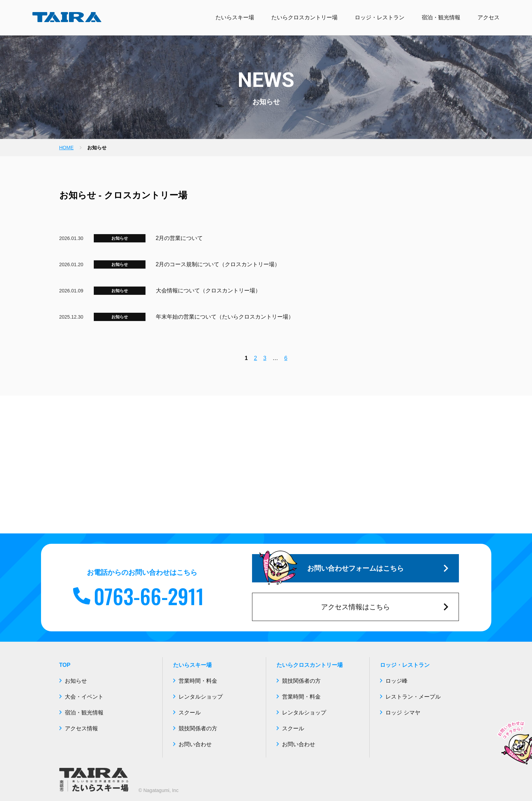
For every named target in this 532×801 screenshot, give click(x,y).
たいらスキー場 (235, 17)
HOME (67, 148)
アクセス (489, 17)
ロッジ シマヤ (403, 713)
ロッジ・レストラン (380, 17)
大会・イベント (84, 697)
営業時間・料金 (198, 681)
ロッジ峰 (397, 681)
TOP (65, 665)
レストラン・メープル (413, 697)
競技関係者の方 (198, 728)
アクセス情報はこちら (385, 607)
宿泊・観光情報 (441, 17)
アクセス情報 (81, 728)
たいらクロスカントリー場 (304, 17)
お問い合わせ (195, 744)
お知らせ (120, 238)
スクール (190, 713)
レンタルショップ (201, 697)
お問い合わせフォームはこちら (354, 568)
